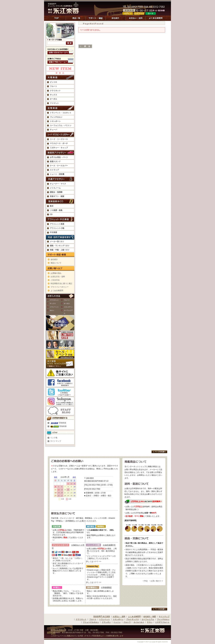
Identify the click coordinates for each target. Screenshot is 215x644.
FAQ (146, 581)
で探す (57, 241)
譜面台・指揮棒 (56, 192)
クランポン (106, 622)
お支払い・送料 (119, 616)
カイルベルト (139, 622)
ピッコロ (53, 82)
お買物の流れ (56, 273)
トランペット (54, 307)
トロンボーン (68, 307)
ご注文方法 (55, 280)
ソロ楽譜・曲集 (56, 210)
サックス (53, 303)
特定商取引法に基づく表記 (61, 283)
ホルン (52, 310)
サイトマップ (56, 441)
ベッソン (117, 622)
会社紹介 (54, 259)
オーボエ (67, 303)
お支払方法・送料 (58, 277)
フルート (53, 86)
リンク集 (54, 438)
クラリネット (54, 300)
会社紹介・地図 (150, 616)
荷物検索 (58, 423)
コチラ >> (97, 561)
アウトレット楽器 (57, 224)
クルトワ (127, 622)
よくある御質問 (57, 291)
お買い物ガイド (157, 581)
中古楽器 (53, 232)
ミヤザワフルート (162, 622)
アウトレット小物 (57, 228)
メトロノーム (55, 188)
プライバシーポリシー (60, 287)
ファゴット (54, 103)
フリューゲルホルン (91, 622)
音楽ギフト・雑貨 (57, 196)
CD (51, 214)
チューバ (53, 130)
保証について (56, 263)
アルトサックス (133, 619)
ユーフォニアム (148, 619)
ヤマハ (150, 622)
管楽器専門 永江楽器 (102, 616)
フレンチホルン (56, 117)
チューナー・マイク (58, 184)
